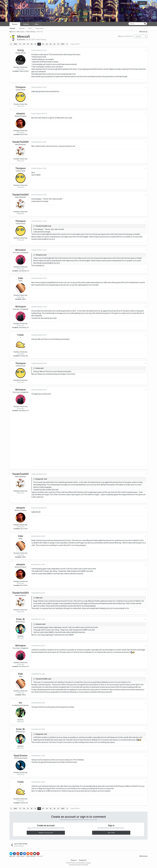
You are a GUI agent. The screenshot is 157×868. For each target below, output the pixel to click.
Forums (12, 28)
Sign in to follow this (126, 36)
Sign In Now (111, 833)
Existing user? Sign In (128, 3)
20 (32, 44)
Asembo (22, 40)
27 (58, 44)
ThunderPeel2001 (21, 142)
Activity (26, 24)
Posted (39, 50)
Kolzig (21, 50)
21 (35, 44)
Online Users (40, 28)
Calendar (22, 28)
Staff (30, 28)
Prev (15, 44)
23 (43, 44)
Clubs (36, 24)
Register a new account (46, 833)
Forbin (21, 335)
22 (39, 44)
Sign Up (142, 3)
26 (54, 44)
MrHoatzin (21, 250)
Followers (138, 36)
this (40, 91)
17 (20, 44)
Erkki (20, 278)
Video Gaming (41, 40)
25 (51, 44)
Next (63, 44)
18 (24, 44)
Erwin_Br (20, 619)
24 (47, 44)
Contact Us (83, 860)
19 (28, 44)
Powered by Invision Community (78, 865)
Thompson (20, 87)
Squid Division (21, 756)
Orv (20, 703)
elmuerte (21, 114)
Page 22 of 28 (75, 44)
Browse (15, 24)
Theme (74, 860)
